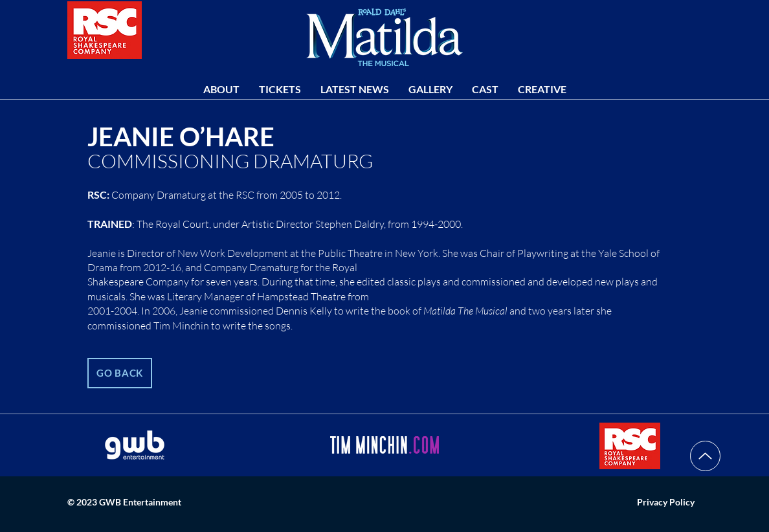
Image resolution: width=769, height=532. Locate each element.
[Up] (705, 456)
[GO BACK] (120, 373)
